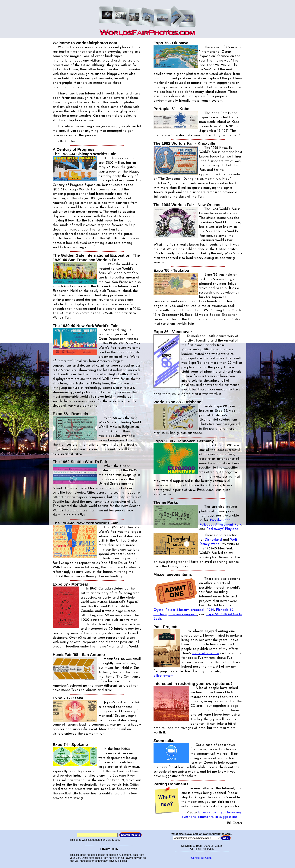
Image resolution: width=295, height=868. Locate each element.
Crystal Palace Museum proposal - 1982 (184, 610)
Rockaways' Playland (222, 529)
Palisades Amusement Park (220, 525)
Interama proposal (183, 614)
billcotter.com (163, 676)
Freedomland (220, 520)
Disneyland (213, 540)
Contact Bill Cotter (202, 858)
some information (206, 653)
